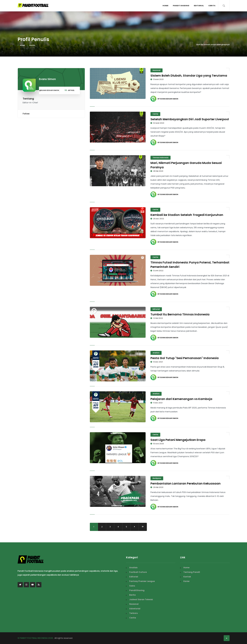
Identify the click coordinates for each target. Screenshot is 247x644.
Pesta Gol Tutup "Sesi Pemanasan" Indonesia (185, 358)
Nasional (157, 70)
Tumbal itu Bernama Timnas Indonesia (180, 314)
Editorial (199, 6)
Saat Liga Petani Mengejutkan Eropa (178, 440)
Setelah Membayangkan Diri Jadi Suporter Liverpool (190, 119)
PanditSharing (137, 590)
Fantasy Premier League (142, 581)
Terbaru (134, 613)
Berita (132, 595)
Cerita (212, 6)
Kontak (187, 577)
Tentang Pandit (192, 572)
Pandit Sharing (181, 6)
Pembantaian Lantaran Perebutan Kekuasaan (186, 483)
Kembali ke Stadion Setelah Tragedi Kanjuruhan (187, 215)
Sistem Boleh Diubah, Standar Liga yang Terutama (189, 76)
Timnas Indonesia (161, 158)
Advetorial (135, 609)
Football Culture (138, 572)
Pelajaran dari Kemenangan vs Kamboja (181, 399)
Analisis (156, 353)
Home (165, 6)
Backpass (157, 478)
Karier (187, 581)
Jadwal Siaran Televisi (141, 599)
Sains (132, 586)
